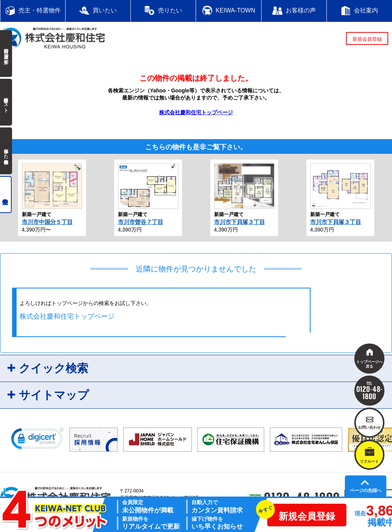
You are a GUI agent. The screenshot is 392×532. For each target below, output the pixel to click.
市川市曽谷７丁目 (141, 222)
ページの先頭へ (366, 491)
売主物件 (6, 195)
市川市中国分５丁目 (47, 222)
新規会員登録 (367, 39)
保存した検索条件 (6, 151)
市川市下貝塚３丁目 (240, 222)
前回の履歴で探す (6, 54)
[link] (37, 440)
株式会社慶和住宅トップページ (196, 112)
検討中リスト (6, 102)
